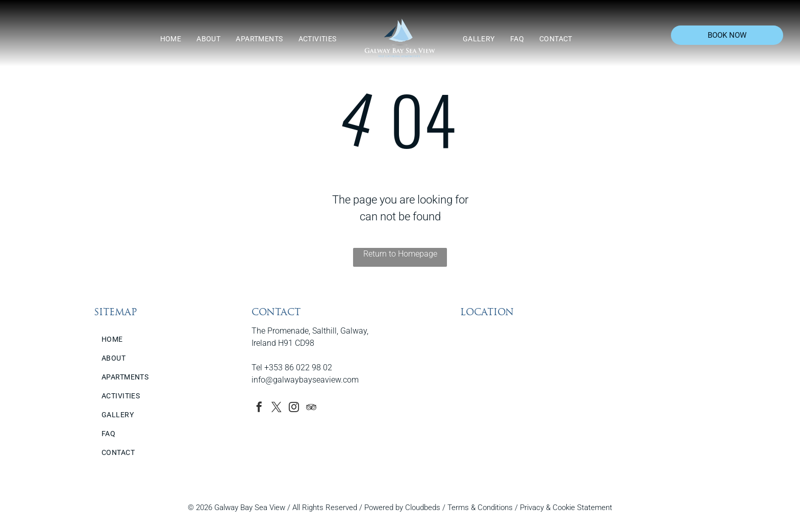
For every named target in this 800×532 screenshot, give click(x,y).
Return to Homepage (400, 254)
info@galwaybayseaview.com (305, 380)
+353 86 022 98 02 (298, 368)
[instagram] (294, 408)
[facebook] (259, 408)
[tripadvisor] (311, 408)
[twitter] (277, 408)
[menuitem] (171, 39)
